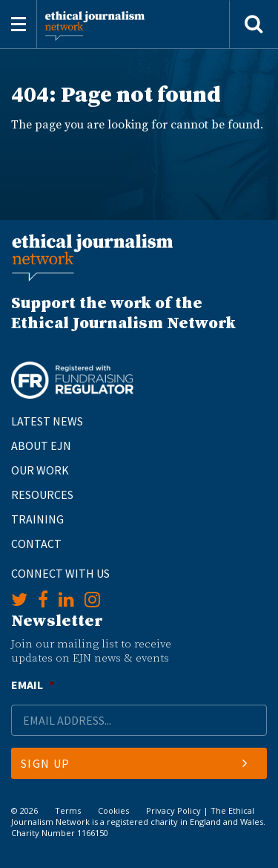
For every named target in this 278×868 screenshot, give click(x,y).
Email (33, 685)
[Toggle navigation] (19, 24)
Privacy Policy (173, 810)
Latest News (47, 421)
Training (37, 519)
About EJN (41, 446)
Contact (36, 544)
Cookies (113, 810)
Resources (42, 495)
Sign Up (134, 763)
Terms (68, 810)
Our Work (40, 470)
